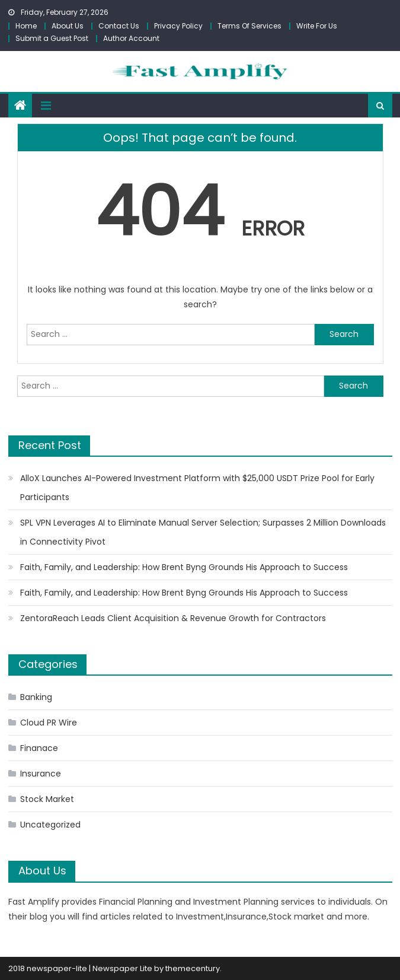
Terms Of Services (249, 26)
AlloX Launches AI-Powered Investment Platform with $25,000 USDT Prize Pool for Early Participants (197, 488)
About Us (68, 26)
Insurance (41, 774)
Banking (36, 697)
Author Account (131, 38)
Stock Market (47, 799)
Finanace (39, 748)
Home (26, 26)
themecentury (193, 968)
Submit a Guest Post (52, 38)
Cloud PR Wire (49, 723)
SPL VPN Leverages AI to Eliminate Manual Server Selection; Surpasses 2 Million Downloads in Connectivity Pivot (203, 532)
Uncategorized (50, 825)
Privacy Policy (178, 26)
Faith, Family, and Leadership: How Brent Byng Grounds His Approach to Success (184, 567)
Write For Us (317, 26)
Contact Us (119, 26)
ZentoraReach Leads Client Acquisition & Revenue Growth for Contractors (173, 618)
